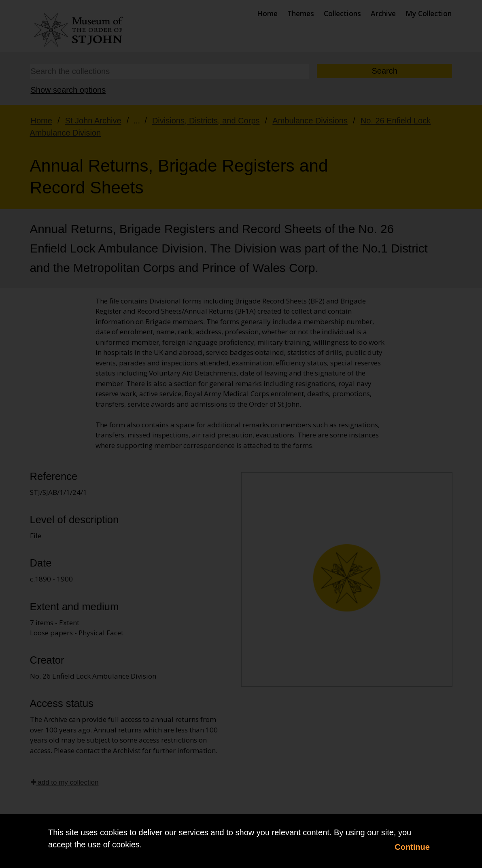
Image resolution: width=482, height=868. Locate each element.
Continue (412, 847)
